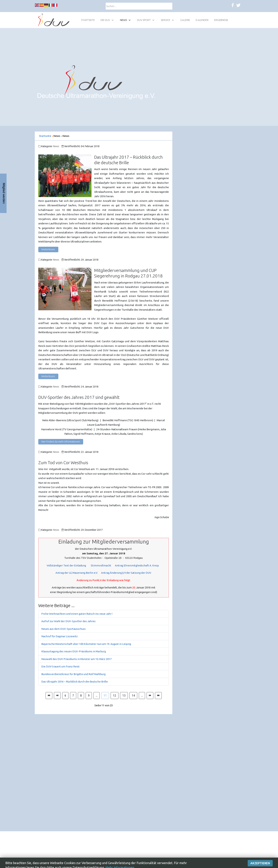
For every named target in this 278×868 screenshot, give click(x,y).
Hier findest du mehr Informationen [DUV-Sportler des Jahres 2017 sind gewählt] (61, 442)
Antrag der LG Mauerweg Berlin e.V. (77, 573)
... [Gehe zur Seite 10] (97, 695)
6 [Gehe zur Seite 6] (65, 695)
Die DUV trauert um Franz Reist (60, 666)
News (56, 146)
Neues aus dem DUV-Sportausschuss (63, 629)
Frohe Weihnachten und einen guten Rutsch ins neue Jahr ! (77, 614)
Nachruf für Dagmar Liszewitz (59, 636)
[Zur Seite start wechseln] (49, 696)
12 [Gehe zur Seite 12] (115, 695)
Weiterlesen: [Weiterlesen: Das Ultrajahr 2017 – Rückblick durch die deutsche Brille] (48, 249)
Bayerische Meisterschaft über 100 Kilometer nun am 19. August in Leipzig (86, 644)
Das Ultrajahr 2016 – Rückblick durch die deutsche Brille (75, 682)
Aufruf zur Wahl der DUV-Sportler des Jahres (68, 621)
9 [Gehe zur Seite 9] (89, 695)
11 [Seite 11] (105, 695)
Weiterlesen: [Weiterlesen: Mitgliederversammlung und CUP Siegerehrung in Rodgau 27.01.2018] (48, 376)
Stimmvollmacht (101, 565)
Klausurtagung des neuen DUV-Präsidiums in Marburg (74, 651)
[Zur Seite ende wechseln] (158, 696)
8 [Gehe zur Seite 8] (81, 695)
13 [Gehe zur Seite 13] (124, 695)
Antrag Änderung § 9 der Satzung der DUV (126, 573)
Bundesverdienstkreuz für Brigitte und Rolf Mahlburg (73, 674)
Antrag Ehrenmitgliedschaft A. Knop (137, 565)
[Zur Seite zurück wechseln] (57, 696)
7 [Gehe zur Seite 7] (73, 695)
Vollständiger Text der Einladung (67, 565)
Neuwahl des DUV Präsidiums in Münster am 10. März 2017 (76, 659)
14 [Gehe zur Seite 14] (133, 695)
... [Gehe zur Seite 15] (142, 695)
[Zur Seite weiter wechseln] (150, 696)
